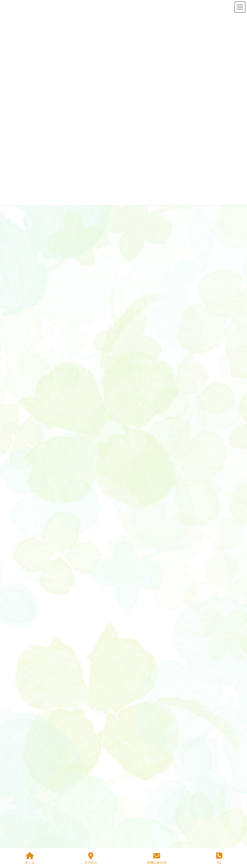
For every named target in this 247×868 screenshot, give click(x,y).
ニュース (51, 206)
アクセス (140, 696)
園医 (140, 600)
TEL (219, 858)
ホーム (138, 562)
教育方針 (144, 629)
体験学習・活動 (150, 619)
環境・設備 (146, 638)
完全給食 (144, 610)
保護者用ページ (142, 713)
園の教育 (144, 581)
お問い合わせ (157, 858)
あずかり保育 (148, 590)
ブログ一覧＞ (219, 511)
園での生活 (146, 648)
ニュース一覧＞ (217, 316)
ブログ (51, 347)
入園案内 (140, 667)
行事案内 (140, 658)
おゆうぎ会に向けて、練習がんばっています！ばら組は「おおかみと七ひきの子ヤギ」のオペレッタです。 (121, 273)
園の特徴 (140, 571)
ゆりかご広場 (144, 677)
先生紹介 (140, 686)
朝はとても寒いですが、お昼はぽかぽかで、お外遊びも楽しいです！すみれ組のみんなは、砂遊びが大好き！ (123, 438)
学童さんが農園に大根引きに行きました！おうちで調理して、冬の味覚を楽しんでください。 (107, 414)
